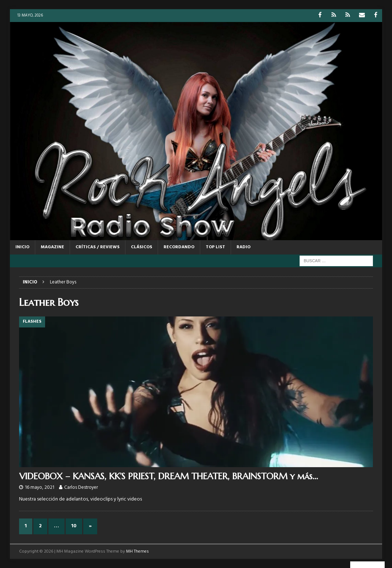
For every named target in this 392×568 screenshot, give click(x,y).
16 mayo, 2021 (40, 488)
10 (74, 526)
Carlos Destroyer (81, 488)
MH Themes (138, 551)
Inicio (22, 247)
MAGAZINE (52, 247)
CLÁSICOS (142, 247)
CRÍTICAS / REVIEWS (98, 247)
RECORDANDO (179, 247)
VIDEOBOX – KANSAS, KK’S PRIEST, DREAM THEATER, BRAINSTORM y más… (168, 476)
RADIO (243, 247)
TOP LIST (215, 247)
